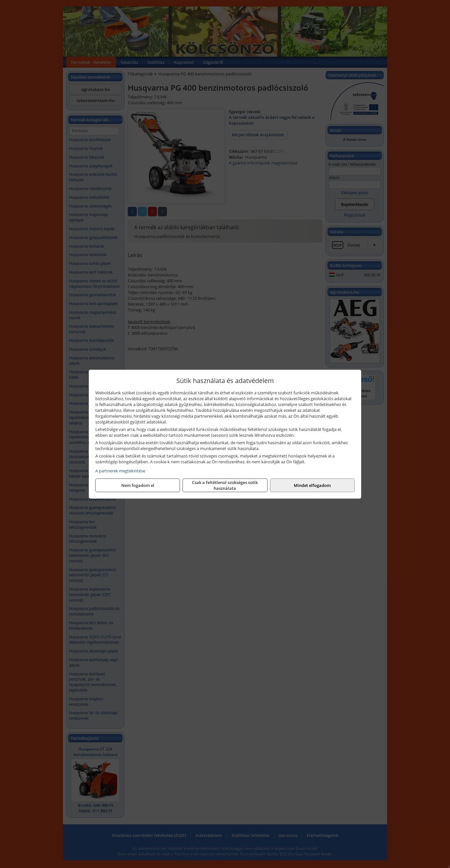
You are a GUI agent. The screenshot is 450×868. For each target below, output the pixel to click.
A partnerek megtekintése (120, 471)
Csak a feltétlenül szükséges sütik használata (225, 485)
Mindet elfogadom (312, 485)
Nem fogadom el (138, 485)
